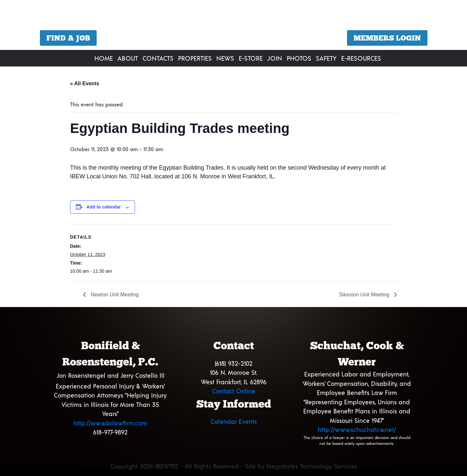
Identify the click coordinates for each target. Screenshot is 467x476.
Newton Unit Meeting (114, 295)
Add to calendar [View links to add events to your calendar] (104, 207)
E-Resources (361, 58)
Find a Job (68, 38)
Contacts (158, 58)
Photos (299, 58)
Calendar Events (234, 421)
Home (104, 58)
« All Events (85, 83)
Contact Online (234, 391)
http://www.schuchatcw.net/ (357, 429)
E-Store (251, 58)
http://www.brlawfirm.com (110, 423)
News (225, 58)
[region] (233, 26)
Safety (326, 58)
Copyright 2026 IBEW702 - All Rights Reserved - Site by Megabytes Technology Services (234, 466)
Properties (195, 58)
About (128, 58)
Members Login (387, 38)
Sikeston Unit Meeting (365, 295)
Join (275, 58)
